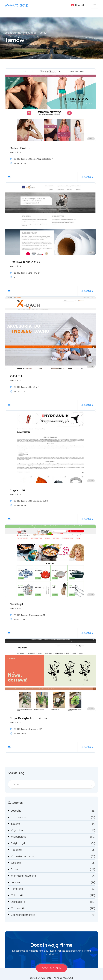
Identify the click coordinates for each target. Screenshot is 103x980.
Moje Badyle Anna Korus (28, 712)
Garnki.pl (16, 598)
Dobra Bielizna (21, 142)
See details (87, 171)
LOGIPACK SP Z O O (25, 256)
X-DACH (16, 370)
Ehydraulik (18, 484)
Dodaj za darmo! (52, 962)
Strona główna (13, 26)
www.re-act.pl (17, 5)
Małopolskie (31, 26)
